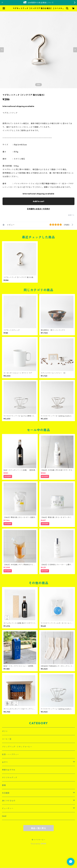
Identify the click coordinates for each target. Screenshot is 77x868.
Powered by (39, 844)
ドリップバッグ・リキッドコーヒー (17, 747)
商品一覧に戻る (38, 828)
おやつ (5, 762)
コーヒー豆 (7, 739)
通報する (71, 215)
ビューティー (8, 808)
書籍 (4, 785)
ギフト (5, 731)
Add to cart (38, 201)
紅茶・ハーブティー (10, 754)
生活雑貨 (6, 793)
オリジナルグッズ (9, 778)
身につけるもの (9, 801)
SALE (4, 816)
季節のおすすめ (9, 770)
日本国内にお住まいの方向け (38, 209)
